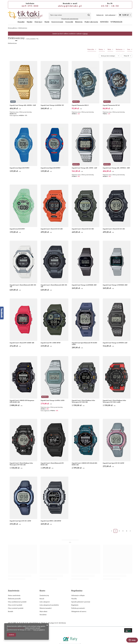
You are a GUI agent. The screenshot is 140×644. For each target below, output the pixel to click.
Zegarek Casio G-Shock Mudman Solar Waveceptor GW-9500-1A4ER (114, 401)
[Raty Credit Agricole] (70, 642)
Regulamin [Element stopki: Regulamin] (75, 605)
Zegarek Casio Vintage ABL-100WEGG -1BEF (116, 168)
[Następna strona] (130, 531)
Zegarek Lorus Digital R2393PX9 (19, 168)
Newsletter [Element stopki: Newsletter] (43, 615)
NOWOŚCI (104, 22)
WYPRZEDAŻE (116, 22)
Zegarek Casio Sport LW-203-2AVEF (20, 521)
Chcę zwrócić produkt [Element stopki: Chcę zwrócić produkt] (15, 605)
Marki (47, 22)
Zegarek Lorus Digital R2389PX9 (50, 168)
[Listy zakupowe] (111, 15)
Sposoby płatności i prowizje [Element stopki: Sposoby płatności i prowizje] (81, 602)
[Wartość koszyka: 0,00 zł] (125, 15)
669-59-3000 (12, 623)
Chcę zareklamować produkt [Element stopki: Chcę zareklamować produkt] (17, 602)
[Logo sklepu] (26, 15)
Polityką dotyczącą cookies (16, 628)
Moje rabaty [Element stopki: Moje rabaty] (43, 611)
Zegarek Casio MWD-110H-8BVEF (51, 521)
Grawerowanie (57, 22)
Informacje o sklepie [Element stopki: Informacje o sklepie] (78, 595)
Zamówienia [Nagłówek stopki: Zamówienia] (14, 591)
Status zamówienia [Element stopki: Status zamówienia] (14, 595)
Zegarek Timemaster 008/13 (80, 105)
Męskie (30, 22)
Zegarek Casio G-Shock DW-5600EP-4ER (22, 343)
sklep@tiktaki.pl (70, 6)
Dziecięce (38, 22)
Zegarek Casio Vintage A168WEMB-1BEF (84, 285)
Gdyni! (85, 34)
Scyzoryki (69, 22)
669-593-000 (30, 6)
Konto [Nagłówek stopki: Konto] (42, 591)
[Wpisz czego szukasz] (70, 15)
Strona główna (12, 28)
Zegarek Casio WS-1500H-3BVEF (51, 343)
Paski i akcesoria (91, 22)
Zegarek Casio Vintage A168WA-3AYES (53, 400)
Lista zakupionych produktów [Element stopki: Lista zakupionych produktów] (49, 605)
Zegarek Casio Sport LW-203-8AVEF (113, 463)
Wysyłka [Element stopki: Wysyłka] (74, 599)
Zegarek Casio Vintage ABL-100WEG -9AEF (23, 105)
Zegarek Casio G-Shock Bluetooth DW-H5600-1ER (52, 464)
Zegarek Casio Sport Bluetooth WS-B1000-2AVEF (85, 344)
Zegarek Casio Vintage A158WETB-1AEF (115, 343)
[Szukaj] (89, 15)
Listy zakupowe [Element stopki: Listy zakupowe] (45, 602)
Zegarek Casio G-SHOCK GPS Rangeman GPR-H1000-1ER (22, 401)
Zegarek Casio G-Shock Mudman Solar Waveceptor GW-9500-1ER (21, 464)
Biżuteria (79, 22)
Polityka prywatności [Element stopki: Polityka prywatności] (78, 608)
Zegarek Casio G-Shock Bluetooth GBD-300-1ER (54, 286)
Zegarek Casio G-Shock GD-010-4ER (52, 229)
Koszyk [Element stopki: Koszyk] (42, 599)
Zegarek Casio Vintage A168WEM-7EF (52, 105)
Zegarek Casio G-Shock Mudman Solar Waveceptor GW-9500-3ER (83, 401)
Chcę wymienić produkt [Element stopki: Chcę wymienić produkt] (16, 608)
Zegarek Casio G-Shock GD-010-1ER (114, 229)
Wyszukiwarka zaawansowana (70, 19)
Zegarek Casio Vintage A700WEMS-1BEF (115, 285)
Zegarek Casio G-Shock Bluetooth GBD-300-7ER (23, 286)
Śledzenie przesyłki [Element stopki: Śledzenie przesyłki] (14, 599)
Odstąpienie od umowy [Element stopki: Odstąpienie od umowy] (79, 611)
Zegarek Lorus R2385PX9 (17, 229)
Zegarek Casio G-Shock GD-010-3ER (83, 229)
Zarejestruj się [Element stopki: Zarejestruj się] (44, 595)
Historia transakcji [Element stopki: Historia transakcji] (46, 608)
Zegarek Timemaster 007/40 (111, 105)
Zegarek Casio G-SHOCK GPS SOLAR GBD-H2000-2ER (85, 464)
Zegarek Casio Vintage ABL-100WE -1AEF (84, 168)
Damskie (21, 22)
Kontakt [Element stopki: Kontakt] (11, 611)
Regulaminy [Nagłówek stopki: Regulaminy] (77, 591)
